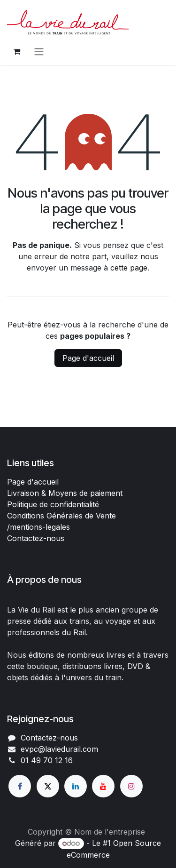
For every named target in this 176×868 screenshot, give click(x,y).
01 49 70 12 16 (47, 760)
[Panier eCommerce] (16, 51)
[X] (48, 786)
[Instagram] (131, 786)
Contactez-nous (36, 538)
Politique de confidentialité (53, 504)
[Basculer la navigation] (39, 51)
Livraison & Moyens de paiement (65, 493)
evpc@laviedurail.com (59, 749)
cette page (129, 268)
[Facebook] (20, 786)
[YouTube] (103, 786)
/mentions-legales (38, 527)
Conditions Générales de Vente (61, 516)
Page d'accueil (88, 358)
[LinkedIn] (76, 786)
